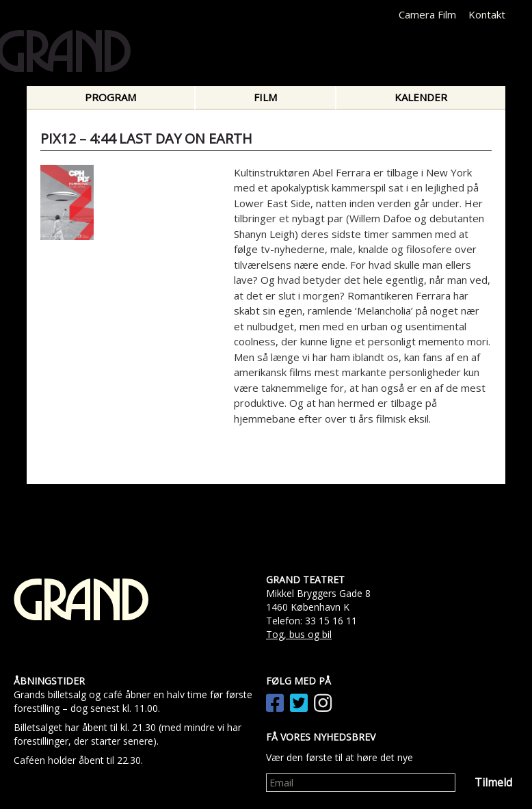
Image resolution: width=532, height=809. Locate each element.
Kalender (421, 97)
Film (265, 97)
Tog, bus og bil (299, 634)
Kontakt (487, 14)
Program (110, 97)
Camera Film (427, 14)
